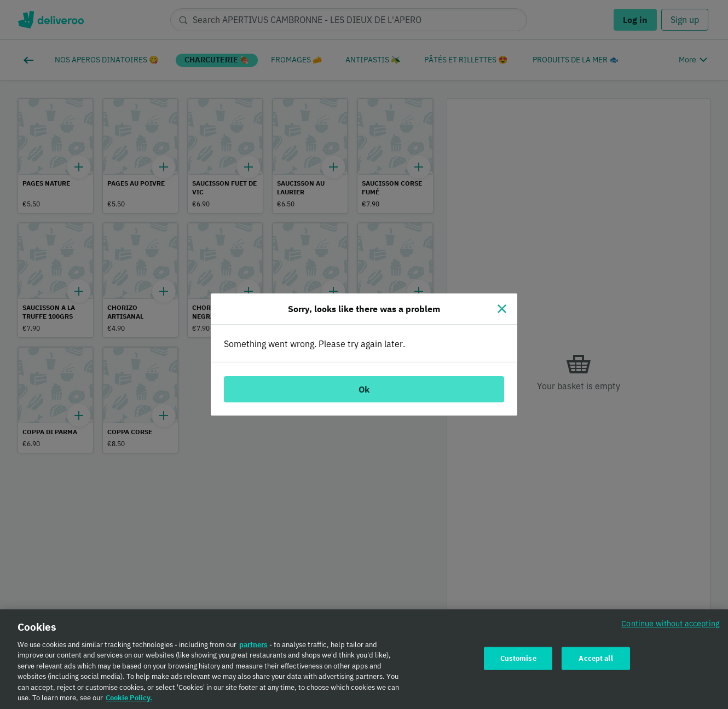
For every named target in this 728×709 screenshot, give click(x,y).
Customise (518, 661)
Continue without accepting (671, 626)
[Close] (502, 309)
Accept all (596, 661)
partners (253, 647)
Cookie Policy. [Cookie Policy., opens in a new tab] (129, 701)
